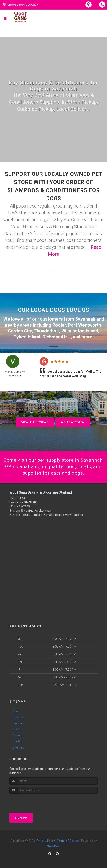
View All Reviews (35, 422)
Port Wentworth (85, 325)
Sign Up (21, 818)
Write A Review (73, 422)
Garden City (20, 331)
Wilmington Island (80, 331)
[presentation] (32, 801)
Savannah (85, 319)
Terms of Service (68, 841)
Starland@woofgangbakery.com (31, 511)
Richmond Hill (57, 337)
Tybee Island (27, 337)
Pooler (59, 325)
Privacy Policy (46, 841)
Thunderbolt (46, 331)
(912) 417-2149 (20, 506)
